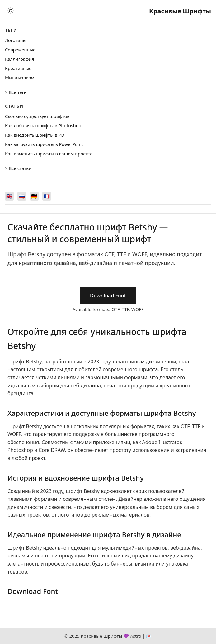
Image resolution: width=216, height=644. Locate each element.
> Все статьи (18, 168)
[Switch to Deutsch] (34, 196)
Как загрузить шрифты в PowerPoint (44, 144)
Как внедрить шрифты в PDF (36, 135)
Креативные (18, 68)
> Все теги (16, 92)
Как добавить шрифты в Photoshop (43, 126)
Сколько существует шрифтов (37, 116)
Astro (136, 636)
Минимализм (20, 78)
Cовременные (20, 50)
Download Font (108, 296)
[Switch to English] (9, 196)
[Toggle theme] (11, 11)
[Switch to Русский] (22, 196)
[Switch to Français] (47, 196)
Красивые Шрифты (180, 11)
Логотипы (16, 40)
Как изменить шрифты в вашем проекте (49, 154)
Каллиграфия (20, 59)
